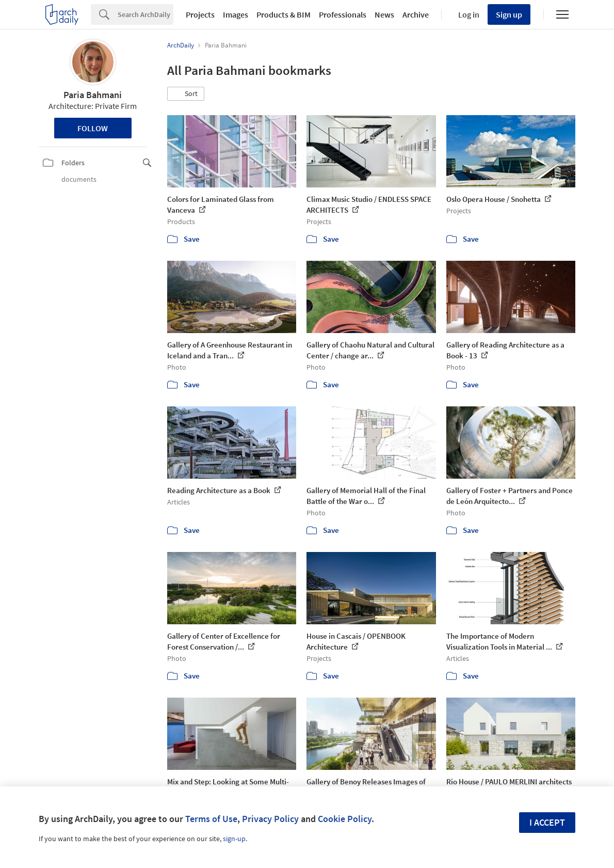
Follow (93, 128)
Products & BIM (284, 14)
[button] (186, 94)
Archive (416, 14)
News (384, 14)
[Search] (146, 14)
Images (236, 14)
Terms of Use (211, 819)
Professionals (343, 14)
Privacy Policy (270, 819)
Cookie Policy (345, 819)
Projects (200, 14)
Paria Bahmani (93, 95)
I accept (547, 822)
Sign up (509, 14)
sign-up (234, 839)
